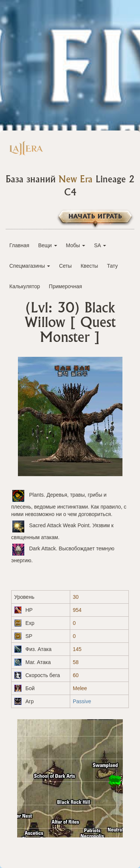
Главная (19, 245)
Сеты (65, 266)
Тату (113, 266)
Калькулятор (25, 286)
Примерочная (66, 286)
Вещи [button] (47, 245)
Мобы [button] (75, 245)
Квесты (89, 266)
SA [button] (100, 245)
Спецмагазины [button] (30, 266)
